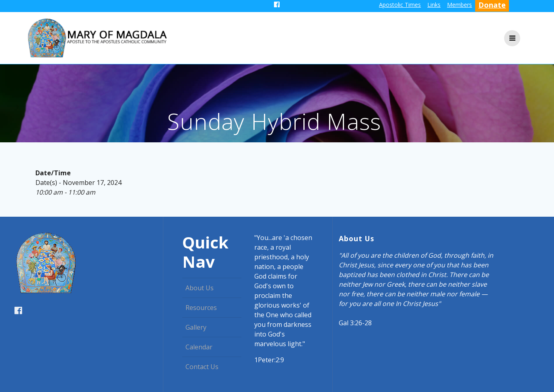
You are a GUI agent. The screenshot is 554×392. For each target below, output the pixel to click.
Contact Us (202, 367)
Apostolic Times (400, 5)
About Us (200, 288)
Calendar (199, 347)
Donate (492, 5)
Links (434, 5)
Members (459, 5)
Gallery (196, 327)
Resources (201, 308)
